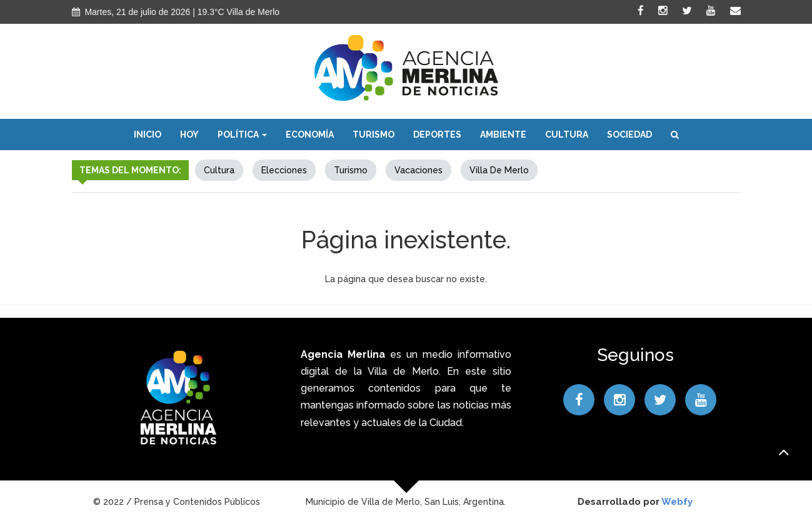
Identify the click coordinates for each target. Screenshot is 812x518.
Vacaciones (419, 170)
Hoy (189, 135)
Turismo (373, 135)
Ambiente (503, 135)
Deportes (437, 135)
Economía (310, 135)
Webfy (677, 502)
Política (242, 135)
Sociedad (629, 135)
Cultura (567, 135)
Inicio (148, 135)
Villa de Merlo (499, 170)
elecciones (284, 170)
